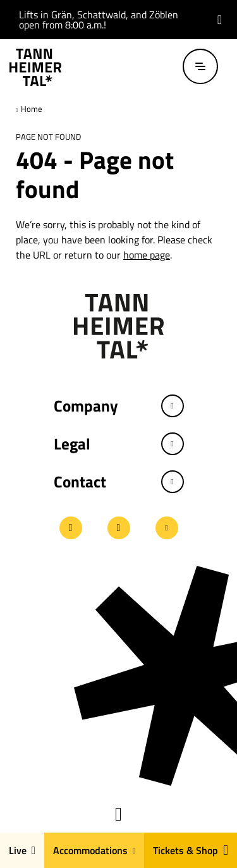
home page (147, 255)
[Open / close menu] (200, 66)
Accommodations (94, 850)
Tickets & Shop (191, 850)
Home (31, 109)
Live (22, 850)
